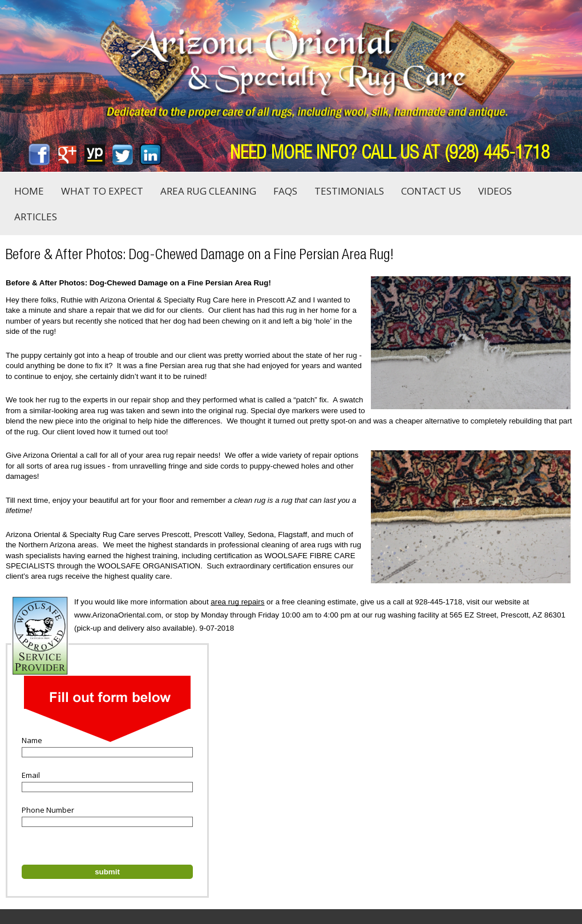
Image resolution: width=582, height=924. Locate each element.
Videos (495, 191)
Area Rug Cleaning (208, 191)
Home (29, 191)
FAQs (285, 191)
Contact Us (431, 191)
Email (31, 775)
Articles (36, 217)
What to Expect (102, 191)
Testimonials (349, 191)
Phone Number (48, 810)
